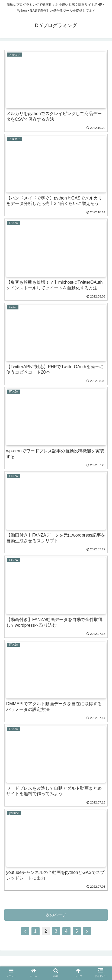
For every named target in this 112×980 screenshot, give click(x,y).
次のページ (56, 915)
